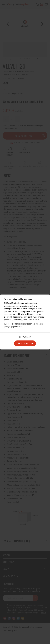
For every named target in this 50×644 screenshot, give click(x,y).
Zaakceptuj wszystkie (25, 343)
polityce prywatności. (13, 326)
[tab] (25, 337)
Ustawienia (25, 337)
